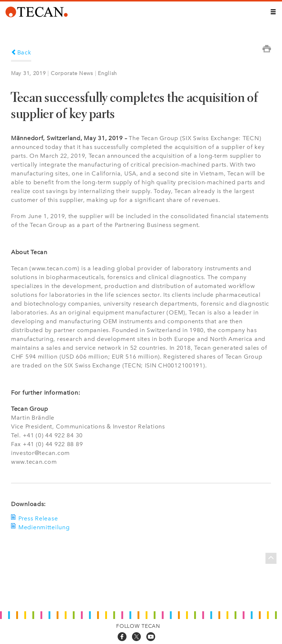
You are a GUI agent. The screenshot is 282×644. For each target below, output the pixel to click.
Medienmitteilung (44, 527)
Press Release (38, 518)
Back (21, 52)
